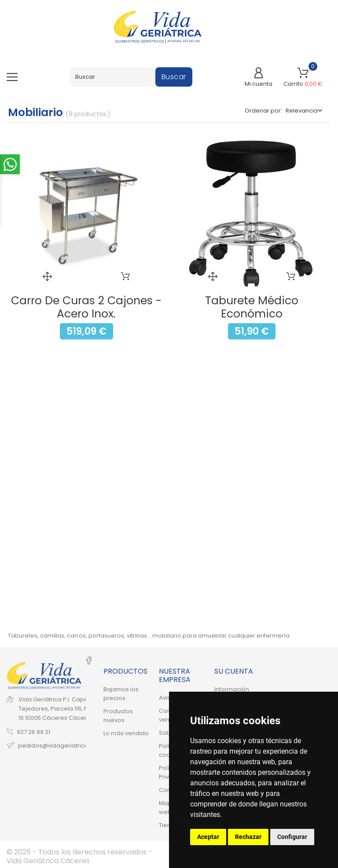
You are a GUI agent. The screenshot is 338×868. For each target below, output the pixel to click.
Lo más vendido (126, 733)
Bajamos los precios (121, 694)
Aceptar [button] (208, 837)
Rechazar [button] (248, 837)
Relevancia (302, 111)
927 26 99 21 (33, 731)
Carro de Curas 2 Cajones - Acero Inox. (86, 307)
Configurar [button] (292, 837)
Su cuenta (234, 671)
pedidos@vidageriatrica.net (59, 745)
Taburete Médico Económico (252, 307)
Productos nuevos (118, 716)
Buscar (174, 77)
